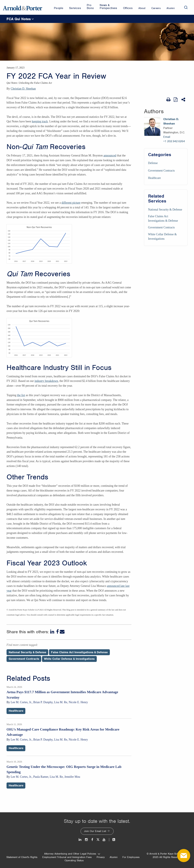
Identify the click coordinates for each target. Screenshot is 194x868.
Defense (153, 163)
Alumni (114, 857)
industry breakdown (46, 381)
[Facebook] (57, 632)
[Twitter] (98, 840)
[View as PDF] (176, 100)
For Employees (131, 857)
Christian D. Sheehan (23, 89)
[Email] (62, 632)
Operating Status (74, 860)
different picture (71, 203)
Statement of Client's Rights (22, 857)
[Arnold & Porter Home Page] (23, 7)
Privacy (101, 857)
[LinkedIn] (53, 632)
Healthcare (154, 178)
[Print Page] (168, 100)
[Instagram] (87, 840)
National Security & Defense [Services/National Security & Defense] (165, 210)
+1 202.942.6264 (174, 141)
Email (167, 137)
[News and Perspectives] (112, 840)
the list (21, 395)
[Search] (186, 7)
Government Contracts (161, 171)
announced (110, 155)
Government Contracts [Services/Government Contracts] (161, 227)
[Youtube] (104, 840)
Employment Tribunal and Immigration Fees (67, 857)
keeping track (40, 121)
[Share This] (184, 100)
